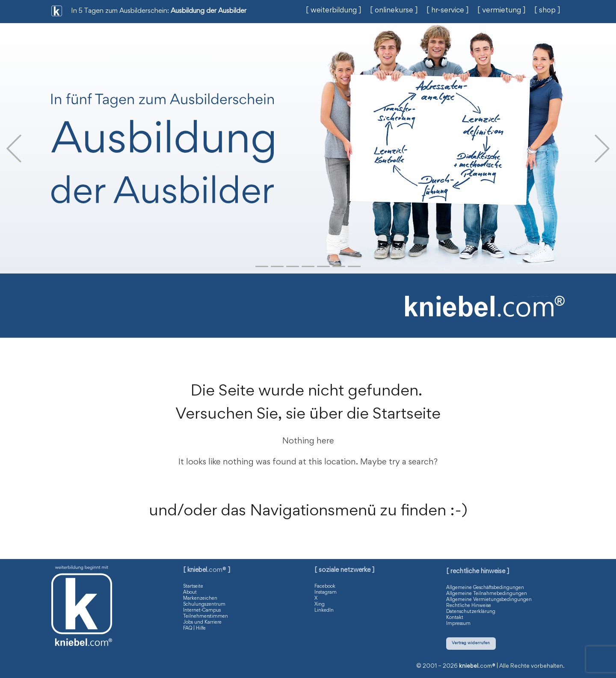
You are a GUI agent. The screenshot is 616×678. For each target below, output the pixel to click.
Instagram (326, 592)
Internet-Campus (202, 610)
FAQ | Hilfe (194, 628)
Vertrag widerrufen (471, 643)
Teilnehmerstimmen (206, 616)
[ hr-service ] (448, 11)
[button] (14, 148)
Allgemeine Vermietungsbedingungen (489, 600)
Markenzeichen (200, 598)
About (190, 592)
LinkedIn (324, 610)
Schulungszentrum (204, 604)
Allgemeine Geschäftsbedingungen (485, 588)
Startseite (193, 586)
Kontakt (455, 618)
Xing (320, 604)
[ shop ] (547, 11)
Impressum (458, 624)
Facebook (325, 586)
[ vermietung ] (502, 11)
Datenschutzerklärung (471, 612)
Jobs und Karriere (202, 622)
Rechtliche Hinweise (469, 606)
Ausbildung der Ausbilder (209, 11)
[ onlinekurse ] (394, 11)
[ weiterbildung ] (334, 11)
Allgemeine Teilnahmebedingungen (487, 594)
